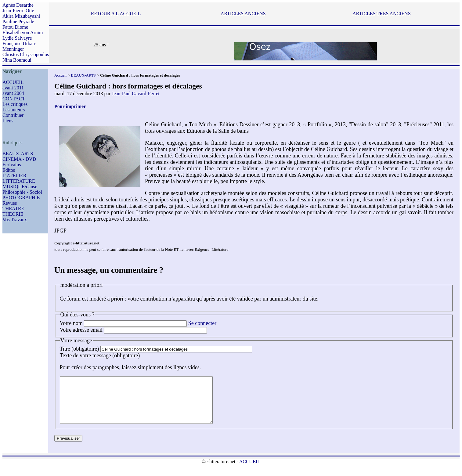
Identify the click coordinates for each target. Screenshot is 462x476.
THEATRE (13, 209)
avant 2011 (13, 88)
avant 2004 (13, 93)
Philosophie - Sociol (22, 192)
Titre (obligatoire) (79, 349)
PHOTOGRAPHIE (21, 198)
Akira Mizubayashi (21, 16)
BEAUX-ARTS (18, 154)
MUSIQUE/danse (20, 187)
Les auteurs (14, 110)
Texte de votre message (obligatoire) (100, 355)
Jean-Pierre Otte (18, 11)
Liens (8, 121)
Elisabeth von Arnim (23, 32)
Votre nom (71, 323)
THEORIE (13, 214)
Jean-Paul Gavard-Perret (136, 94)
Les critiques (15, 104)
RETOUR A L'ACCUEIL (116, 14)
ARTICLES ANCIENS (243, 14)
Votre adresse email (81, 330)
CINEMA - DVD (19, 159)
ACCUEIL (13, 82)
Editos (9, 170)
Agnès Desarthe (18, 5)
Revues (10, 203)
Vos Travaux (15, 220)
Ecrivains (12, 165)
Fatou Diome (15, 27)
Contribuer (13, 115)
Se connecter (202, 323)
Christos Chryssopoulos (26, 54)
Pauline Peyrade (18, 22)
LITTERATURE (19, 181)
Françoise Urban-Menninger (20, 46)
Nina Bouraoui (17, 60)
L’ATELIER (14, 176)
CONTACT (14, 99)
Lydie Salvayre (17, 38)
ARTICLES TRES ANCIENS (382, 14)
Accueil (60, 75)
